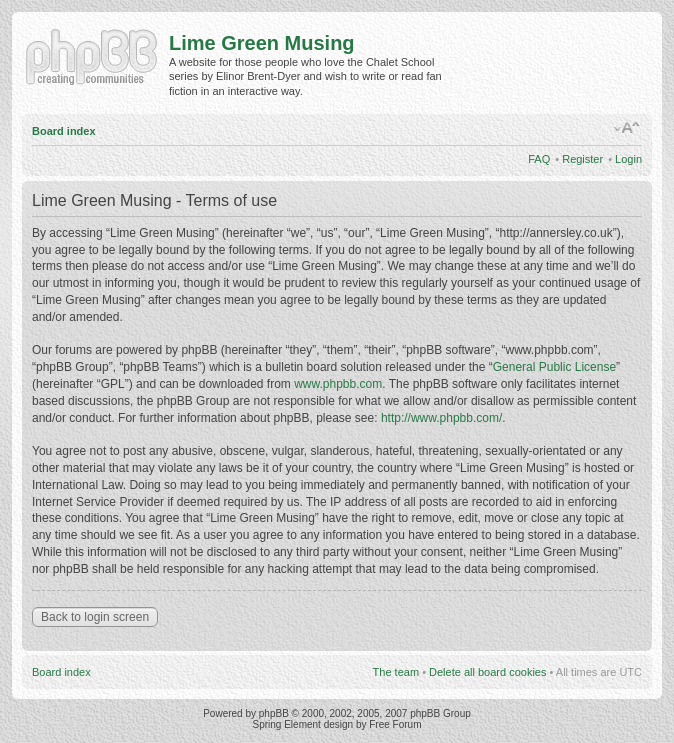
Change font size (627, 128)
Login (628, 159)
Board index (64, 131)
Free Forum (395, 724)
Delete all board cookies (487, 672)
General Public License (554, 367)
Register (582, 159)
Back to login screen (95, 617)
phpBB (274, 713)
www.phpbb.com (338, 384)
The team (396, 672)
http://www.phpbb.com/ (441, 418)
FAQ (539, 159)
